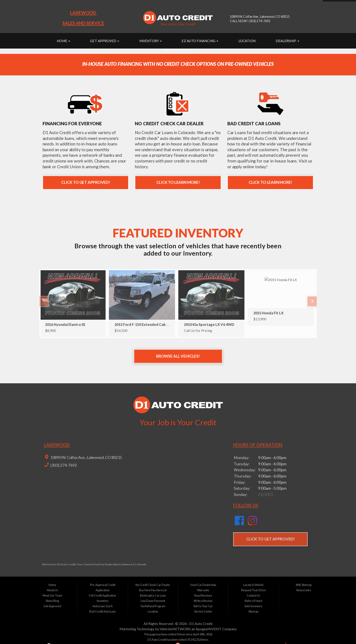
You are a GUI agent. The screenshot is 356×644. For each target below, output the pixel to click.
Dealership (287, 41)
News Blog (52, 601)
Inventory (150, 41)
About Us (52, 590)
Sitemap (253, 611)
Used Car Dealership (203, 585)
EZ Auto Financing (200, 41)
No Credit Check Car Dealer (153, 585)
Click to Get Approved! (86, 182)
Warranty (203, 590)
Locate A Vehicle (253, 585)
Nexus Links (304, 590)
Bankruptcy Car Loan (153, 595)
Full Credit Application (103, 595)
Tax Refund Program (153, 606)
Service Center (203, 611)
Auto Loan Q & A (103, 606)
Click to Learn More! (178, 182)
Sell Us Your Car (203, 606)
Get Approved (105, 41)
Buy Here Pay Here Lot (153, 590)
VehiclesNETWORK (175, 629)
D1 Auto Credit (201, 623)
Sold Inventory (253, 606)
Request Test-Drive (253, 590)
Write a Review (203, 601)
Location (247, 41)
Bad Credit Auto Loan (103, 611)
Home (63, 41)
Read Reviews (203, 595)
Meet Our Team (52, 595)
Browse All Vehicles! (178, 356)
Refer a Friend (253, 601)
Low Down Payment (153, 601)
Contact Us (253, 595)
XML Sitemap (304, 585)
